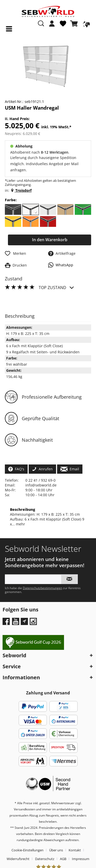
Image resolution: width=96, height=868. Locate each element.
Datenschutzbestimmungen (42, 588)
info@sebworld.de (41, 485)
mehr (20, 524)
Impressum (81, 859)
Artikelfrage (62, 253)
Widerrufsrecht (18, 859)
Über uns (56, 850)
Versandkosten (24, 809)
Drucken (16, 265)
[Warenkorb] (75, 24)
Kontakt (75, 850)
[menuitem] (52, 26)
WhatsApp (61, 265)
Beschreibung (23, 509)
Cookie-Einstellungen (28, 850)
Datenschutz (45, 859)
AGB (63, 859)
